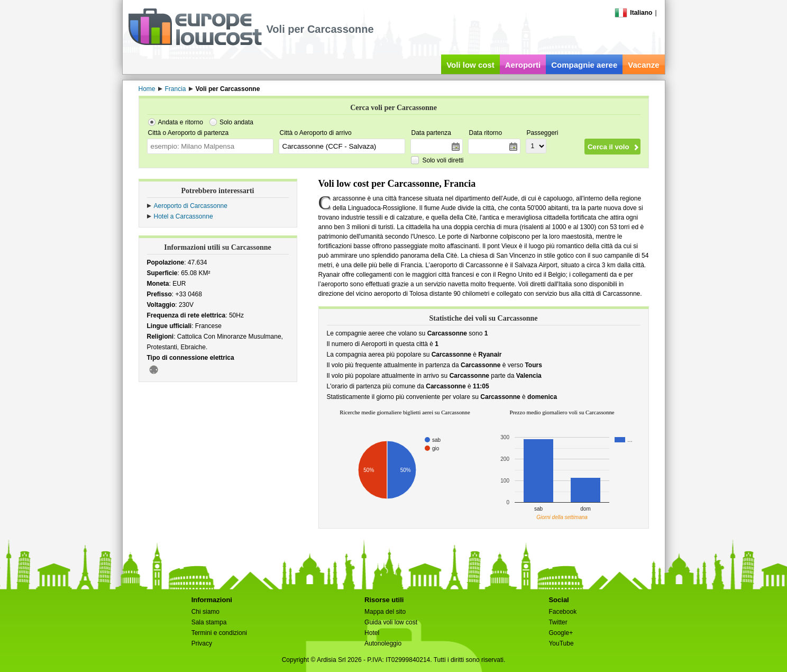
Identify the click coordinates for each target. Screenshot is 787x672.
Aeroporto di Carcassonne (191, 206)
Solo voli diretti (443, 160)
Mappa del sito (385, 612)
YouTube (561, 643)
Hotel (372, 633)
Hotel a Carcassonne (184, 216)
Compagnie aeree (584, 65)
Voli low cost (470, 65)
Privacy (202, 643)
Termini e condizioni (219, 633)
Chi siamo (205, 612)
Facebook (562, 612)
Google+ (561, 633)
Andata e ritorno (181, 122)
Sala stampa (209, 622)
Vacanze (643, 65)
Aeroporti (523, 65)
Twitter (558, 622)
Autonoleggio (383, 643)
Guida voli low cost (391, 622)
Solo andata (236, 122)
